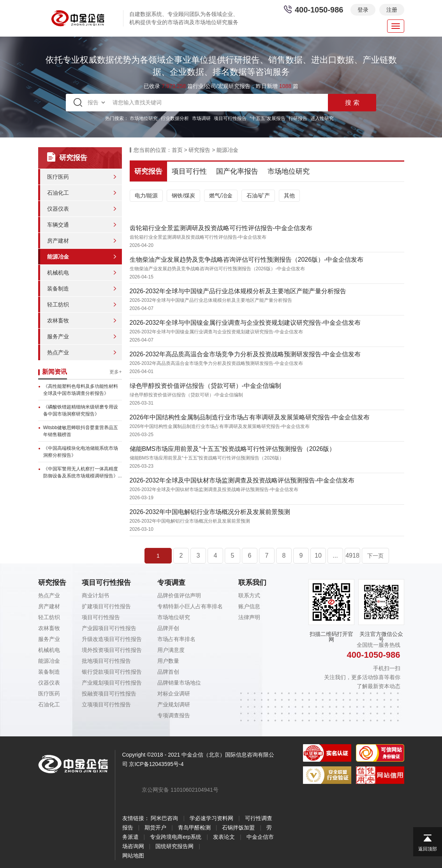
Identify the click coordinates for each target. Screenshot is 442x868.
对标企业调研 (174, 694)
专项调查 (171, 583)
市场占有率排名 (176, 639)
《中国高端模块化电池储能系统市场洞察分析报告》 (81, 452)
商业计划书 (95, 595)
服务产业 (58, 336)
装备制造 (58, 289)
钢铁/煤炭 (183, 195)
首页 (177, 150)
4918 (352, 555)
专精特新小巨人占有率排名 (190, 606)
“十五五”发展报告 (268, 118)
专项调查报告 (174, 715)
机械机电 (58, 273)
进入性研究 (322, 118)
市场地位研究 (144, 118)
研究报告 (199, 150)
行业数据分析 (175, 118)
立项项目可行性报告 (106, 704)
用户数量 (168, 661)
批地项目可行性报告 (106, 661)
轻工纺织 (58, 305)
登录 (363, 10)
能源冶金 (58, 257)
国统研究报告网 (174, 846)
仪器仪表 (58, 209)
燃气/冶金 (221, 195)
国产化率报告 (237, 171)
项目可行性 (189, 171)
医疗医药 (58, 177)
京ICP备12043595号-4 (156, 764)
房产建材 (58, 241)
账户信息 (249, 606)
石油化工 (58, 193)
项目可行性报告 (230, 118)
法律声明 (249, 617)
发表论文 (224, 837)
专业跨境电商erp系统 (176, 837)
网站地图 (133, 856)
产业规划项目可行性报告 (112, 683)
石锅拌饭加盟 (238, 828)
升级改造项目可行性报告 (112, 639)
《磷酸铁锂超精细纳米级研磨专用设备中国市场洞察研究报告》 (81, 410)
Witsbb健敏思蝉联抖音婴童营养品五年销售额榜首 (81, 431)
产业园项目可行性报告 (109, 628)
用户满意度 (171, 650)
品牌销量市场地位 (179, 683)
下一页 (375, 556)
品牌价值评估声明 (179, 595)
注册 (392, 10)
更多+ (115, 372)
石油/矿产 (258, 195)
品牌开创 (168, 628)
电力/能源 (146, 195)
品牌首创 (168, 672)
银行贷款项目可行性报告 (112, 672)
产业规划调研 (174, 704)
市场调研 (201, 118)
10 (318, 555)
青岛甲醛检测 (194, 828)
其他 (289, 195)
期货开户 (155, 828)
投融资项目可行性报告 (109, 694)
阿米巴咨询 (164, 818)
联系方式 (249, 595)
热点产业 (58, 352)
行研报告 (298, 118)
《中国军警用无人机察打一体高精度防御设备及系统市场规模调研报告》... (83, 472)
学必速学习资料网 (211, 818)
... (335, 555)
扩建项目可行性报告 (106, 606)
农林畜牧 (58, 320)
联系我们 (252, 583)
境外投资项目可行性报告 (112, 650)
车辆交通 (58, 225)
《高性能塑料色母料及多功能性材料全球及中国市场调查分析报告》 (81, 390)
